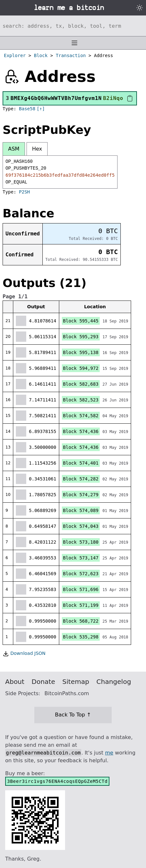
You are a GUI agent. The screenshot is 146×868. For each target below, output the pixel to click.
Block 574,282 (81, 479)
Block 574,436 (81, 431)
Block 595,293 (81, 337)
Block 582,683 (81, 384)
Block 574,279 (81, 495)
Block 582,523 (81, 400)
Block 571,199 (81, 605)
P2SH (25, 192)
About (15, 682)
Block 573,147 (81, 558)
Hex (37, 149)
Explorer (15, 55)
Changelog (114, 682)
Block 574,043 (81, 526)
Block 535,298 (81, 637)
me (109, 753)
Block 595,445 (81, 321)
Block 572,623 (81, 574)
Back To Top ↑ (73, 715)
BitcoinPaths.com (67, 693)
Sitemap (76, 682)
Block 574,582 (81, 416)
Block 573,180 (81, 542)
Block (41, 55)
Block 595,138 (81, 352)
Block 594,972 (81, 368)
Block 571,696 (81, 589)
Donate (44, 682)
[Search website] (73, 26)
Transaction (71, 55)
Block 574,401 (81, 463)
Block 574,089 (81, 510)
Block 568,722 (81, 621)
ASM (14, 149)
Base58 (27, 109)
